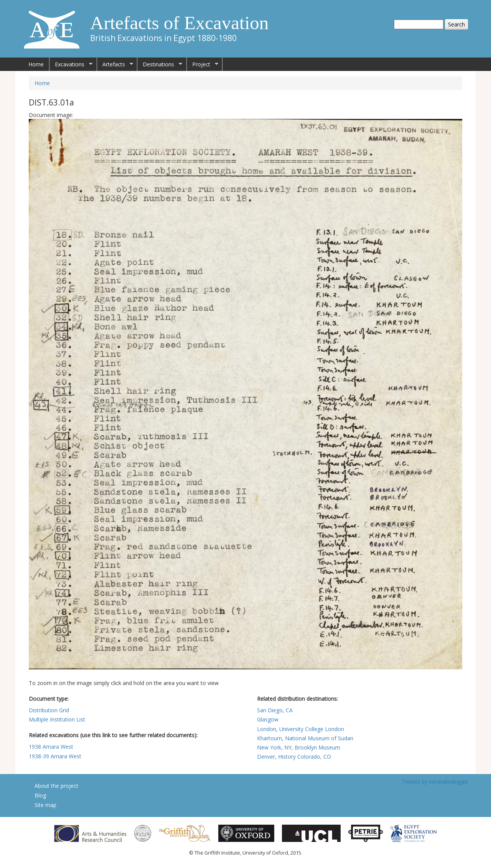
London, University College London (301, 729)
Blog (40, 795)
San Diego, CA (275, 710)
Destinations (160, 64)
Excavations (71, 64)
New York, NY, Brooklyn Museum (299, 747)
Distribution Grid (49, 710)
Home (36, 64)
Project (203, 64)
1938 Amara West (51, 747)
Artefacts (115, 64)
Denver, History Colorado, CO (294, 757)
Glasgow (268, 719)
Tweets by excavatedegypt (435, 782)
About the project (56, 786)
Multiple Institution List (57, 719)
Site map (45, 805)
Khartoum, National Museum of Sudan (305, 738)
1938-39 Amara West (55, 756)
